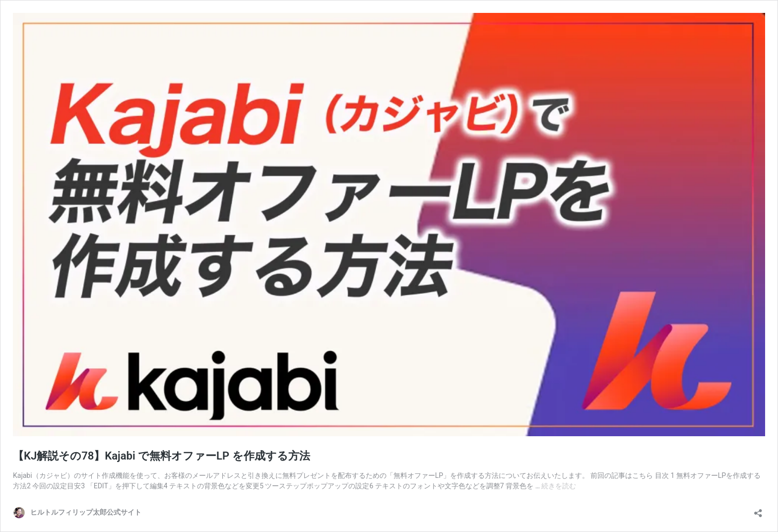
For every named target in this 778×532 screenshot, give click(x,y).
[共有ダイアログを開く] (758, 510)
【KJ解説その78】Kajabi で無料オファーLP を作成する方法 (162, 456)
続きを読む (559, 486)
